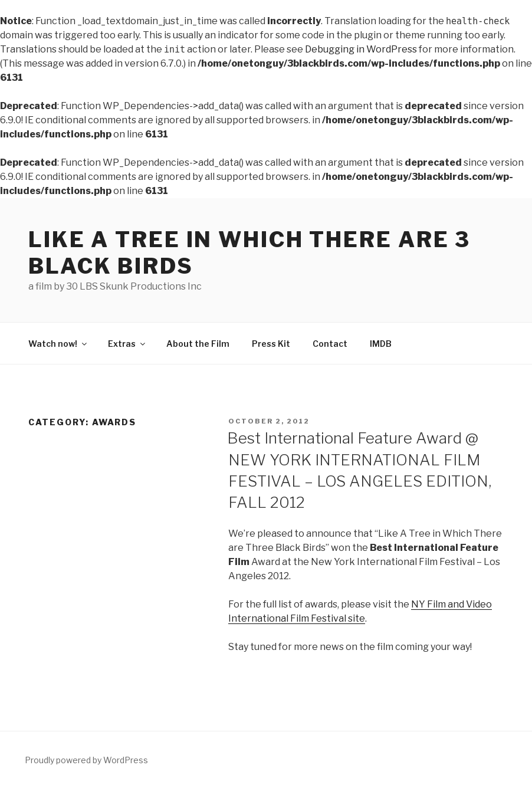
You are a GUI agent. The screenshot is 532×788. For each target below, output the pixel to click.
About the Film (198, 344)
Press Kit (271, 344)
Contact (330, 344)
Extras (127, 344)
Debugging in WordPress (361, 49)
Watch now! (58, 344)
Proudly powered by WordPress (86, 760)
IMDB (381, 344)
